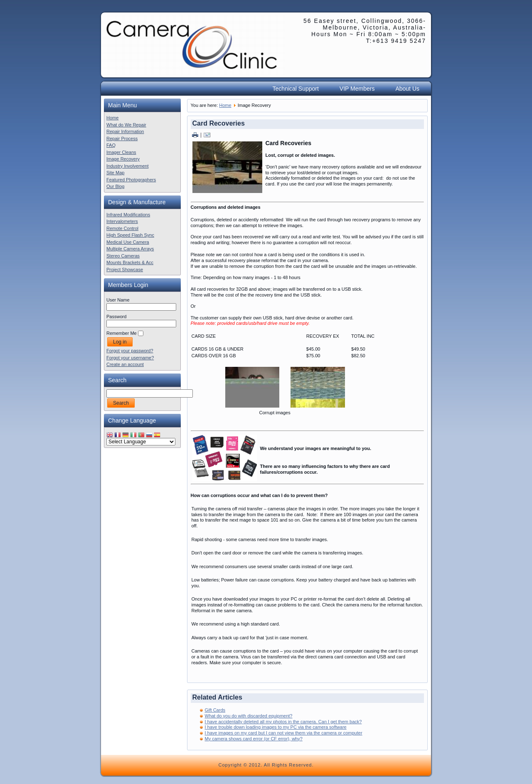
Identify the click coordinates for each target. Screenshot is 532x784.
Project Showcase (125, 270)
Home (112, 118)
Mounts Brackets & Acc (130, 262)
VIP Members (357, 89)
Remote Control (122, 228)
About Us (407, 89)
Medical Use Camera (128, 242)
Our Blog (115, 186)
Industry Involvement (128, 166)
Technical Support (296, 89)
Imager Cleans (121, 152)
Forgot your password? (130, 351)
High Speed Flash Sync (130, 235)
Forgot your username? (130, 358)
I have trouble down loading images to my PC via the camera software (276, 727)
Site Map (115, 173)
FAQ (111, 145)
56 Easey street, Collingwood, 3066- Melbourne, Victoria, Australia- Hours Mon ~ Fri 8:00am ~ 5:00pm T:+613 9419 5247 (365, 31)
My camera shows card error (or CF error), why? (254, 739)
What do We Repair (126, 125)
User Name (118, 300)
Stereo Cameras (123, 256)
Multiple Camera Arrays (130, 249)
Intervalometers (122, 221)
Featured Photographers (131, 180)
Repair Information (125, 131)
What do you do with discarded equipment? (249, 716)
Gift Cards (215, 710)
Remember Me (122, 333)
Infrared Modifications (128, 215)
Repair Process (122, 138)
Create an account (125, 364)
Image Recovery (123, 159)
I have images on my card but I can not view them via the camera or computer (284, 733)
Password (116, 317)
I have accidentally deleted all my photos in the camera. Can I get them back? (283, 722)
